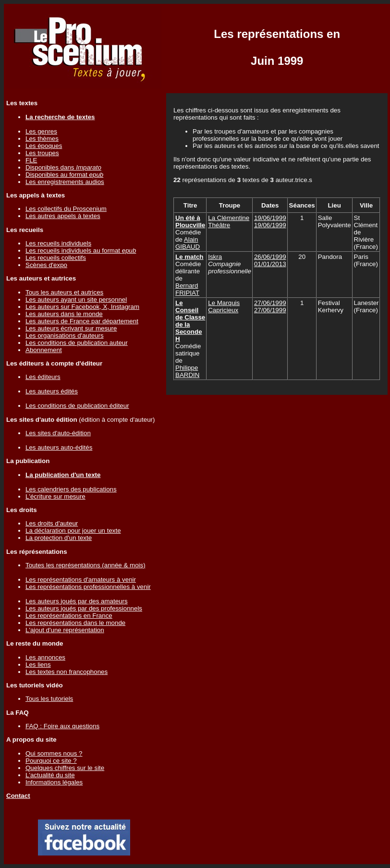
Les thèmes (42, 139)
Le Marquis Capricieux (224, 306)
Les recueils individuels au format (81, 251)
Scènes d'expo (46, 265)
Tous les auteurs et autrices (64, 292)
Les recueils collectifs (56, 258)
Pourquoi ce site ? (51, 761)
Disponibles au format (64, 175)
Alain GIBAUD (188, 243)
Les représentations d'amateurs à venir (81, 580)
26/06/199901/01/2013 (270, 260)
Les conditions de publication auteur (77, 343)
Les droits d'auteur (52, 523)
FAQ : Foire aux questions (62, 726)
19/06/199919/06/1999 (270, 221)
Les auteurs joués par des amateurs (77, 601)
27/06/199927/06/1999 (270, 306)
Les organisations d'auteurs (65, 336)
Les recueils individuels (58, 243)
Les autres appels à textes (63, 216)
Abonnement (44, 350)
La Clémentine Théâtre (229, 221)
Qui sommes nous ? (54, 753)
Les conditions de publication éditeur (77, 406)
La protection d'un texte (59, 538)
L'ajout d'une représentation (65, 630)
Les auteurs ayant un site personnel (76, 300)
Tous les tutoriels (49, 699)
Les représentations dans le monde (75, 623)
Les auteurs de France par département (82, 321)
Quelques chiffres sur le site (65, 768)
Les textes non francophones (67, 672)
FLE (31, 160)
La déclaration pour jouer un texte (73, 531)
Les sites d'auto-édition (58, 433)
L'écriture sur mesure (55, 496)
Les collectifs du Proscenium (66, 209)
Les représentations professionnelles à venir (88, 587)
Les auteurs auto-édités (59, 447)
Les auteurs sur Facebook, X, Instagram (82, 307)
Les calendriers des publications (71, 489)
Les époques (44, 146)
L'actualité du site (50, 775)
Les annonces (45, 657)
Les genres (41, 131)
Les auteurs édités (52, 391)
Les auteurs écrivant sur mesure (71, 328)
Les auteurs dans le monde (64, 314)
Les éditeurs (43, 377)
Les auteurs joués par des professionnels (84, 608)
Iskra (215, 257)
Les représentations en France (69, 616)
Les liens (38, 665)
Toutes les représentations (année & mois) (85, 565)
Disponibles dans (63, 167)
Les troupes (42, 153)
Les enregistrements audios (65, 182)
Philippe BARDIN (187, 371)
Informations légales (54, 782)
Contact (18, 796)
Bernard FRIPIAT (187, 289)
